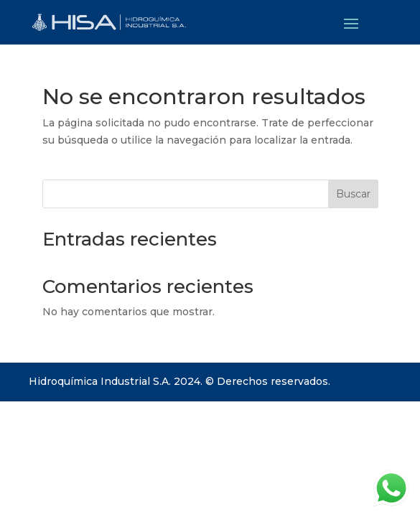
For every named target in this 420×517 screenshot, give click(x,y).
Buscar (353, 194)
